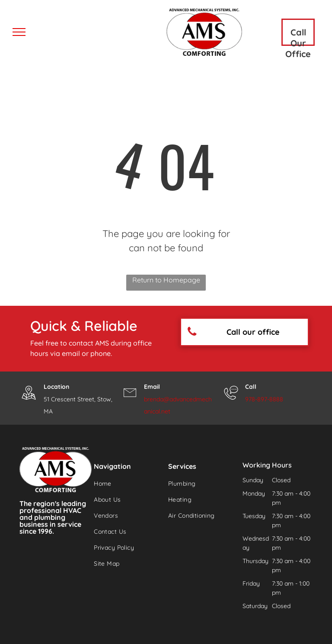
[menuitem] (126, 484)
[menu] (19, 32)
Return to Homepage (166, 280)
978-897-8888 (264, 399)
